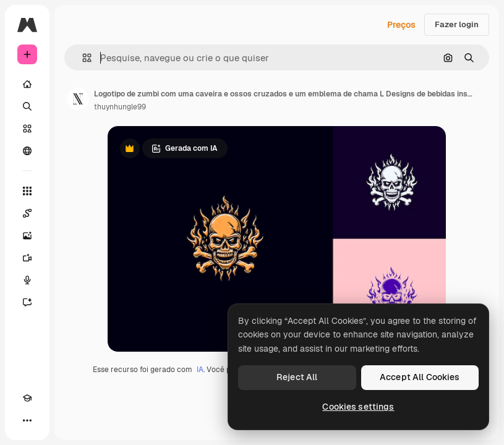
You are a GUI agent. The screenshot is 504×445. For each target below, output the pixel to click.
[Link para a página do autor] (78, 99)
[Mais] (27, 420)
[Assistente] (27, 302)
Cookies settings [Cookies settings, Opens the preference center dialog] (358, 407)
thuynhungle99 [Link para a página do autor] (120, 107)
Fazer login (457, 24)
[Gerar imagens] (27, 235)
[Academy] (27, 398)
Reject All (297, 377)
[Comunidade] (27, 151)
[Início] (27, 84)
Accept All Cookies (420, 377)
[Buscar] (27, 106)
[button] (82, 58)
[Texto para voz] (27, 280)
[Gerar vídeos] (27, 258)
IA (200, 370)
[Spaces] (27, 213)
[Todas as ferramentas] (27, 191)
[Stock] (27, 129)
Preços (401, 25)
